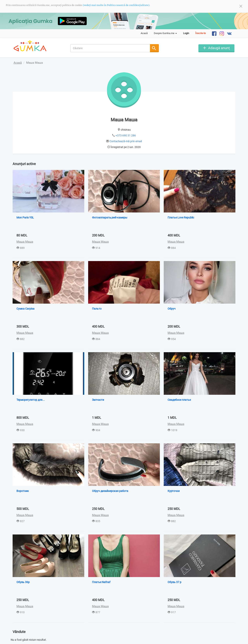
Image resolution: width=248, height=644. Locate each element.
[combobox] (110, 48)
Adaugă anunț (219, 48)
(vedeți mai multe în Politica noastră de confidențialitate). (116, 5)
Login (186, 33)
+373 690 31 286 (126, 135)
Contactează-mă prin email (126, 141)
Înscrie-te (201, 33)
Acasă (144, 33)
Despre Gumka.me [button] (165, 33)
